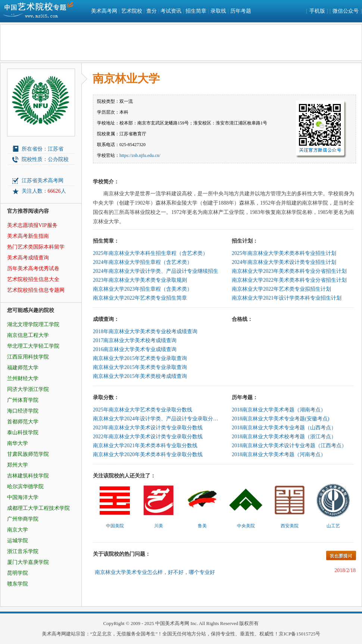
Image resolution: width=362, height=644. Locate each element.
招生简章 (196, 11)
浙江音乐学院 (23, 551)
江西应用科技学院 (28, 357)
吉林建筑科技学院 (28, 476)
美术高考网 (104, 11)
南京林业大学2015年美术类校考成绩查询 (140, 376)
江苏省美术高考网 (43, 181)
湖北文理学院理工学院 (33, 324)
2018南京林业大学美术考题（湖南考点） (279, 410)
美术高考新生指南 (28, 236)
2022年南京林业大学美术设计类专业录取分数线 (148, 437)
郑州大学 (18, 465)
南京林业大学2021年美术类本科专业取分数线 (145, 446)
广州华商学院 (23, 519)
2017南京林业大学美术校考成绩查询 (135, 340)
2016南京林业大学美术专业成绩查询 (135, 349)
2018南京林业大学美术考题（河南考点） (279, 454)
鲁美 (202, 526)
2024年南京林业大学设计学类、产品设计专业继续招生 (156, 271)
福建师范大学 (23, 368)
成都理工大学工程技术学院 (38, 508)
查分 (152, 11)
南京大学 (18, 530)
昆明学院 (18, 573)
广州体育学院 (23, 400)
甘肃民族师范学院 (28, 454)
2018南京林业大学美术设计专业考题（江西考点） (289, 446)
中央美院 (246, 526)
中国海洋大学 (23, 497)
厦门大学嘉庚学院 (28, 562)
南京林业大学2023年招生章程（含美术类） (143, 289)
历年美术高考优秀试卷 (33, 269)
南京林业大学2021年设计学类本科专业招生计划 (287, 298)
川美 (159, 526)
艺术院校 (132, 11)
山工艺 (333, 526)
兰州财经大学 (23, 378)
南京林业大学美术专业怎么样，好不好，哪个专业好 (155, 572)
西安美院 (290, 526)
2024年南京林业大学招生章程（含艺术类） (143, 262)
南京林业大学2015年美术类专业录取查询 (140, 367)
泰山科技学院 (23, 433)
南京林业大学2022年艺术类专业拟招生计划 (281, 289)
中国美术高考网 (172, 623)
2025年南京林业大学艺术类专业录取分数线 (143, 410)
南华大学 (18, 443)
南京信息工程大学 (28, 335)
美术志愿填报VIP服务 (32, 225)
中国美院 (115, 526)
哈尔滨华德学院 (25, 487)
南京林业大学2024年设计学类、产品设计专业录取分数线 (156, 419)
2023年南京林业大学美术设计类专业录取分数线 (148, 428)
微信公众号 (346, 11)
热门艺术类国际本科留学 (36, 247)
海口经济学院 (23, 411)
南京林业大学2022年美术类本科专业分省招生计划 (289, 280)
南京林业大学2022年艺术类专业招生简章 (140, 298)
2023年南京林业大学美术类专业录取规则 (140, 280)
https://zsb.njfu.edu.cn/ (140, 155)
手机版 (317, 11)
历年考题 (241, 11)
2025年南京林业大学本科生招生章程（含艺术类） (150, 253)
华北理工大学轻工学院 (33, 346)
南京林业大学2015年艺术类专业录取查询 (140, 358)
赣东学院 (18, 584)
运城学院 (18, 541)
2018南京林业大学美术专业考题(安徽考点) (280, 419)
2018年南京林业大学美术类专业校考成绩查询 (145, 332)
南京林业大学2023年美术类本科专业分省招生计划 (289, 271)
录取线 (218, 11)
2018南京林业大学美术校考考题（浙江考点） (284, 437)
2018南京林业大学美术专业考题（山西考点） (284, 428)
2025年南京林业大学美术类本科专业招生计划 (284, 253)
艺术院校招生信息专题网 (36, 290)
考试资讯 (171, 11)
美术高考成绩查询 (28, 258)
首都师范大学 (23, 422)
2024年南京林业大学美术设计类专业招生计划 (284, 262)
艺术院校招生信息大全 (33, 279)
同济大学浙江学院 (28, 389)
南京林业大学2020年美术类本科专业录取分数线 (148, 454)
